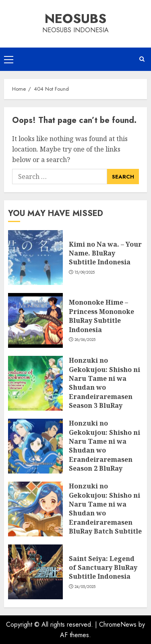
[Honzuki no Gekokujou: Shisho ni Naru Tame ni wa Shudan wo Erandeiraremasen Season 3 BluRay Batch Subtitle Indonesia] (35, 383)
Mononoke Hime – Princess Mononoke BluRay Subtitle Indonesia (101, 316)
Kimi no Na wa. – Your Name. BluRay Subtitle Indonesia (105, 253)
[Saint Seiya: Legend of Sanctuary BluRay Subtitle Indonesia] (35, 572)
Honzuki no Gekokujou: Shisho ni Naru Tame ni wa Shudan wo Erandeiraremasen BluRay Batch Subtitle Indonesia (105, 513)
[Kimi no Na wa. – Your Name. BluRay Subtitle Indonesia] (35, 258)
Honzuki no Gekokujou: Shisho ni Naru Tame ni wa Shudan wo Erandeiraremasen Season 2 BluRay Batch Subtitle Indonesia (104, 455)
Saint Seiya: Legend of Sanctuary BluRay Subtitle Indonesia (103, 568)
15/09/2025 (85, 272)
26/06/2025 (85, 340)
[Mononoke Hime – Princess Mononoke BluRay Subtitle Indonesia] (35, 320)
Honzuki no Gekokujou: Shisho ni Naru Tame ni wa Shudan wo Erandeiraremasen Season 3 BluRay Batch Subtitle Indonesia (104, 392)
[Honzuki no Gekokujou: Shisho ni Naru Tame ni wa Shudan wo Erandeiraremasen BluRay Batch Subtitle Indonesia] (35, 509)
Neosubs (75, 19)
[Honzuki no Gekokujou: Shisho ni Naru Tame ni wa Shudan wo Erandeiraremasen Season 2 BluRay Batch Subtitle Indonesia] (35, 446)
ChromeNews (118, 624)
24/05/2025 (85, 587)
